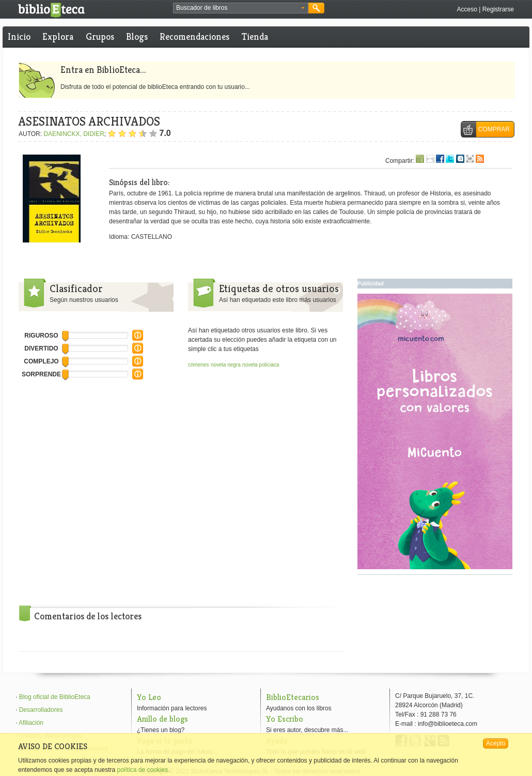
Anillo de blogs (162, 719)
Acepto (496, 743)
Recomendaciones (194, 36)
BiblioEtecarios (293, 697)
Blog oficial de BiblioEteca (55, 697)
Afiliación (31, 723)
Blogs (137, 36)
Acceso (467, 9)
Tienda (255, 36)
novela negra (226, 365)
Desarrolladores (41, 710)
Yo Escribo (285, 719)
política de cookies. (143, 770)
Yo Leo (149, 697)
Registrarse (498, 9)
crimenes (199, 365)
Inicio (19, 36)
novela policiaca (261, 365)
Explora (58, 36)
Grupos (100, 36)
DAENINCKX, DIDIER (74, 134)
